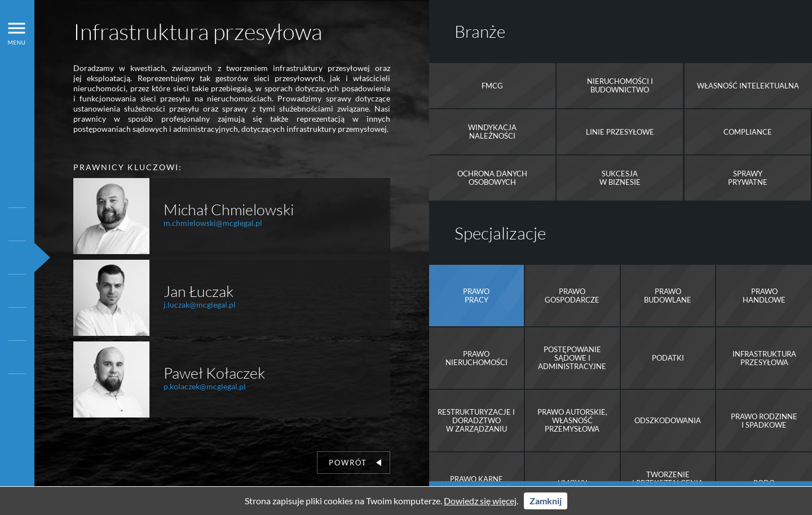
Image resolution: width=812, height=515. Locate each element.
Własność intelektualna (748, 86)
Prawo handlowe (764, 296)
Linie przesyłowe (620, 132)
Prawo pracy (476, 296)
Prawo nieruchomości (476, 358)
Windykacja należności (492, 132)
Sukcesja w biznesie (620, 178)
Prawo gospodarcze (572, 296)
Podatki (668, 358)
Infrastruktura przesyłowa (764, 358)
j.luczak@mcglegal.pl (200, 305)
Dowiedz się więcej (480, 501)
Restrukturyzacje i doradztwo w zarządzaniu (476, 420)
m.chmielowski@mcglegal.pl (213, 223)
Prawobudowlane (668, 296)
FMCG (492, 86)
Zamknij (546, 501)
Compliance (748, 132)
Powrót (355, 463)
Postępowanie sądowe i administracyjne (572, 358)
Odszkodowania (668, 420)
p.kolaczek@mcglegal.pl (205, 386)
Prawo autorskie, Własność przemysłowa (572, 420)
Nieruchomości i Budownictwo (620, 85)
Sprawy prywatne (748, 178)
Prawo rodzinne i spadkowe (764, 421)
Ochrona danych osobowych (492, 178)
